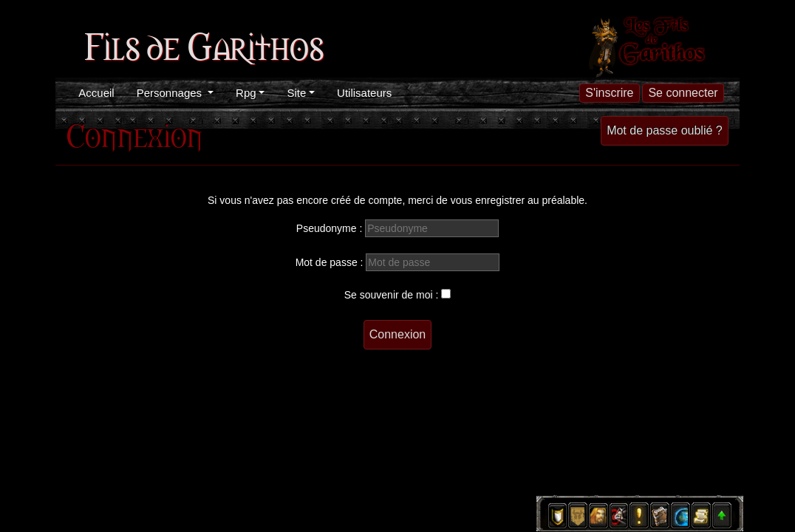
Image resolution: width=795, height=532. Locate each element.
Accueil (96, 93)
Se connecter (683, 93)
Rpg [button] (246, 93)
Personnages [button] (171, 93)
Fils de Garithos (204, 44)
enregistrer (500, 200)
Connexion (398, 334)
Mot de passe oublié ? (665, 130)
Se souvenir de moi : (392, 295)
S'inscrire (609, 93)
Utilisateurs (364, 93)
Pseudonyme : (330, 228)
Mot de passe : (330, 262)
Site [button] (296, 93)
